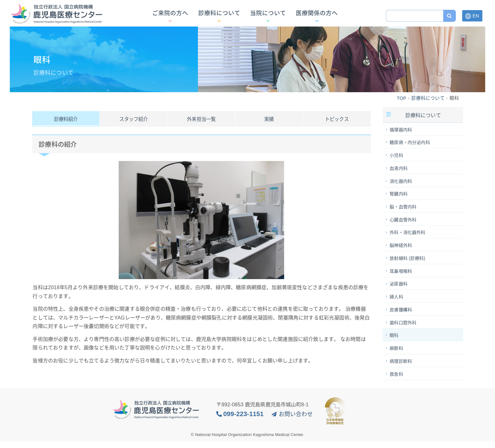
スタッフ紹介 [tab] (134, 119)
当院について (268, 16)
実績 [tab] (269, 119)
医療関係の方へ (317, 16)
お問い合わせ (296, 421)
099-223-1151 (243, 421)
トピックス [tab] (337, 119)
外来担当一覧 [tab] (201, 119)
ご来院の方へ (170, 16)
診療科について (219, 16)
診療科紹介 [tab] (66, 119)
